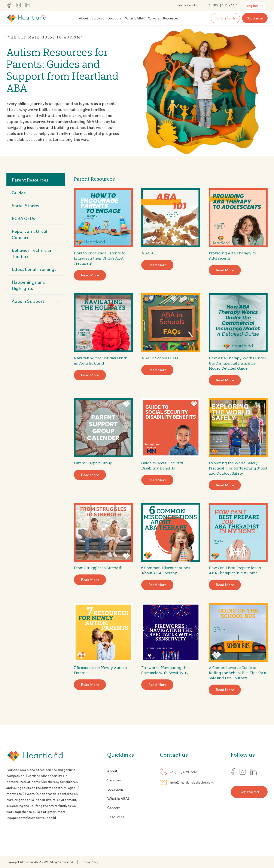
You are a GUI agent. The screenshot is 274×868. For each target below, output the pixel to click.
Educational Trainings (34, 269)
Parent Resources (30, 180)
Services (98, 18)
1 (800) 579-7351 (223, 5)
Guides (19, 193)
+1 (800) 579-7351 (184, 772)
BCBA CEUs (23, 218)
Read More (90, 275)
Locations (115, 18)
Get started (255, 18)
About (84, 18)
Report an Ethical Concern (30, 234)
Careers (154, 18)
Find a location (188, 5)
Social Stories (25, 205)
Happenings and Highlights (29, 285)
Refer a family (225, 18)
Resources (171, 18)
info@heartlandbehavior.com (192, 782)
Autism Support (36, 301)
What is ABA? (135, 18)
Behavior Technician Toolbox (32, 253)
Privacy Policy (90, 862)
